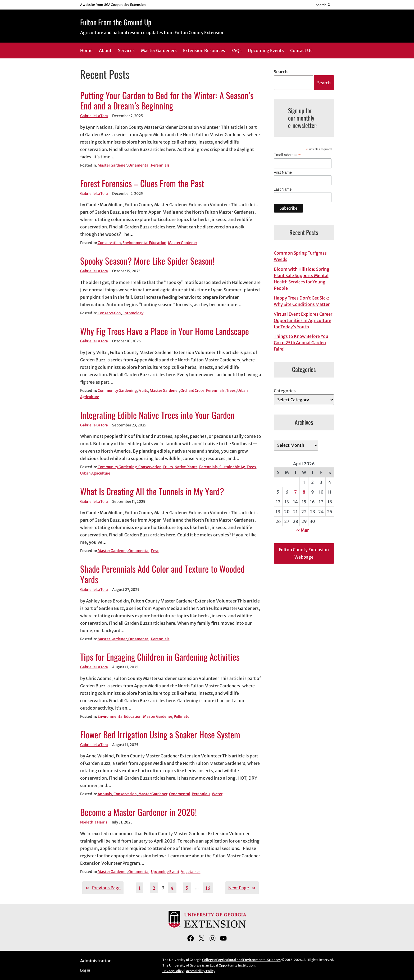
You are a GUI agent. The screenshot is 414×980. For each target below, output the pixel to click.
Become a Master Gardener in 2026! (138, 812)
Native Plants (186, 467)
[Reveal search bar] (323, 5)
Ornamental (139, 165)
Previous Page (103, 888)
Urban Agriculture (95, 473)
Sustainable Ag (232, 467)
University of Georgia (185, 965)
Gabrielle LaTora (94, 116)
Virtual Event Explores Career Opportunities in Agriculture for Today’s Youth (303, 320)
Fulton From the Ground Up (116, 22)
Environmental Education (144, 243)
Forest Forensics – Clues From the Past (142, 183)
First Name (283, 172)
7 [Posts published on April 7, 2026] (295, 492)
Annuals (105, 794)
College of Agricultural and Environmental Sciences (241, 960)
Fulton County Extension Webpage (304, 553)
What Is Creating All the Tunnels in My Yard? (152, 491)
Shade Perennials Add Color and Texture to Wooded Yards (162, 574)
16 (208, 888)
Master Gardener (112, 165)
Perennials (160, 165)
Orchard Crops (192, 391)
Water (217, 794)
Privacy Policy (173, 971)
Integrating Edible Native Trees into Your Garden (157, 415)
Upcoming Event (165, 872)
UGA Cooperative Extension (125, 5)
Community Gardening (117, 391)
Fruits (143, 391)
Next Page (242, 888)
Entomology (133, 313)
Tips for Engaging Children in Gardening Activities (160, 657)
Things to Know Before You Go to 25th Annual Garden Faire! (301, 343)
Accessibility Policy (201, 971)
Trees (231, 391)
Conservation (109, 243)
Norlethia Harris (94, 822)
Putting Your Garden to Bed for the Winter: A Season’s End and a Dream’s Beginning (167, 101)
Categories (285, 391)
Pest (155, 551)
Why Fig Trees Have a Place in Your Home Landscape (165, 331)
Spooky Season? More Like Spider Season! (147, 261)
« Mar (302, 530)
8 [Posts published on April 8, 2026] (304, 492)
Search (281, 72)
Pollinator (182, 717)
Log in (85, 970)
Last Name (283, 189)
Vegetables (191, 872)
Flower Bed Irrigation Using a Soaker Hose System (160, 735)
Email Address (287, 155)
